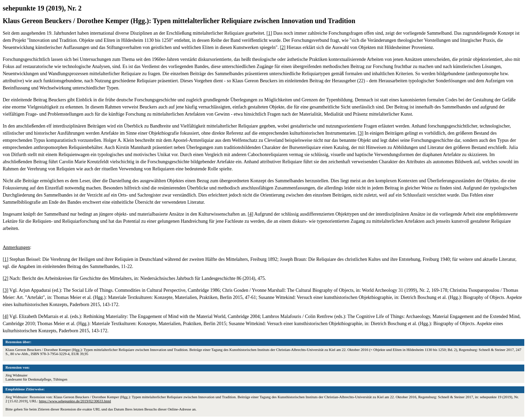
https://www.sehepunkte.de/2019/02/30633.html (75, 401)
